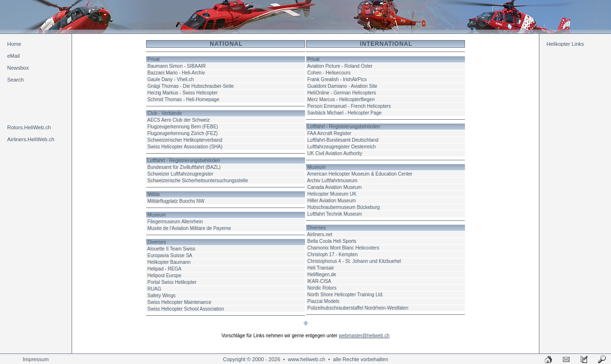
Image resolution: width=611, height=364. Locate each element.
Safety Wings (162, 296)
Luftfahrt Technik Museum (335, 214)
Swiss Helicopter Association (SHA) (185, 147)
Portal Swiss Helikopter (172, 282)
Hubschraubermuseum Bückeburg (344, 207)
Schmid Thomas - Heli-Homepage (183, 99)
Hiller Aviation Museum (332, 201)
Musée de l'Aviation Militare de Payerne (189, 228)
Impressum (36, 359)
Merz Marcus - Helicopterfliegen (341, 99)
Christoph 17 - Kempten (333, 255)
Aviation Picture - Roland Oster (340, 66)
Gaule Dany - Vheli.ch (171, 79)
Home (14, 44)
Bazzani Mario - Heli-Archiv (176, 73)
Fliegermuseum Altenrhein (175, 222)
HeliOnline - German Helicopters (342, 93)
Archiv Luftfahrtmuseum (332, 181)
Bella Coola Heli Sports (332, 241)
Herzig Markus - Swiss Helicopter (183, 93)
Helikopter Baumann (169, 262)
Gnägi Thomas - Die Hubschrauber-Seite (191, 86)
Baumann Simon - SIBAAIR (177, 66)
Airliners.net (320, 234)
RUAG (154, 289)
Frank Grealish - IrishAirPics (337, 79)
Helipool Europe (164, 276)
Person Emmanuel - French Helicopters (349, 106)
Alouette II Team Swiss (171, 249)
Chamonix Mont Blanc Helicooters (343, 248)
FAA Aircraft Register (329, 133)
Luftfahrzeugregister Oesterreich (342, 147)
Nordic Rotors (322, 288)
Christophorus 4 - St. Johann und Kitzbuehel (354, 261)
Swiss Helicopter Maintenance (179, 302)
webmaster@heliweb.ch (364, 336)
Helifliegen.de (322, 275)
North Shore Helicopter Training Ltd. (346, 295)
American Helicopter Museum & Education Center (360, 174)
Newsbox (18, 68)
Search (16, 80)
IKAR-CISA (319, 281)
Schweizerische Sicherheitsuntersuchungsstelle (198, 181)
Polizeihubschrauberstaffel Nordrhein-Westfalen (358, 308)
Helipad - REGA (164, 269)
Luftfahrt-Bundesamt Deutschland (343, 140)
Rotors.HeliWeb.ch (29, 127)
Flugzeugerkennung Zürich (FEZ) (183, 133)
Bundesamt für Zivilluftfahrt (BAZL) (184, 167)
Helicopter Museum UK (332, 194)
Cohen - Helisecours (329, 73)
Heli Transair (321, 268)
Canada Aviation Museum (335, 187)
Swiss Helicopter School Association (186, 309)
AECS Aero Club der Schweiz (178, 120)
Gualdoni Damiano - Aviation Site (342, 86)
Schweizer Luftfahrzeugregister (180, 174)
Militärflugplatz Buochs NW (176, 201)
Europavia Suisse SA (170, 255)
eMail (13, 56)
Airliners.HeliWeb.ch (31, 139)
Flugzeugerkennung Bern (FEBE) (183, 127)
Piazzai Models (323, 301)
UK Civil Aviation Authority (335, 153)
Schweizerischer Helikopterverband (185, 140)
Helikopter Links (565, 44)
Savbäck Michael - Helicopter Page (345, 113)
